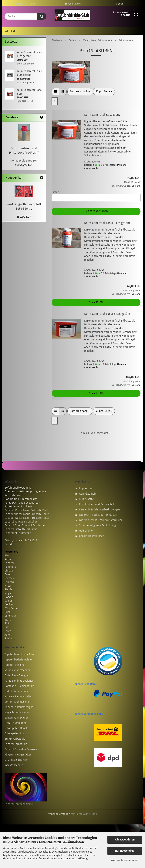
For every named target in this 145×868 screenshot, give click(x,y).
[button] (56, 92)
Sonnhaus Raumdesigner (19, 707)
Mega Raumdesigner (17, 712)
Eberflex (9, 578)
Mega (8, 593)
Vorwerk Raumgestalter (19, 697)
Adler (8, 635)
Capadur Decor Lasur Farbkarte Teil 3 (27, 518)
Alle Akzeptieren (125, 840)
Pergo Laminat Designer (19, 681)
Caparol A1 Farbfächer (18, 533)
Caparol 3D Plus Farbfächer (21, 522)
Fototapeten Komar (16, 734)
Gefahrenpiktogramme (18, 488)
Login (120, 4)
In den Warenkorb (96, 211)
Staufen (9, 590)
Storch (8, 620)
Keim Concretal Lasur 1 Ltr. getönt (107, 223)
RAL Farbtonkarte (15, 495)
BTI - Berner (12, 608)
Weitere (10, 31)
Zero (7, 574)
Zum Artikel (96, 302)
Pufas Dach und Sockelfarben (22, 503)
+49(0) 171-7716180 (25, 4)
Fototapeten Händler (17, 728)
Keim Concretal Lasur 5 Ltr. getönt (107, 314)
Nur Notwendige (125, 851)
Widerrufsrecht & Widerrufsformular (101, 520)
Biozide (9, 544)
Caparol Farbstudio (16, 744)
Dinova (9, 571)
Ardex (8, 559)
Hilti (7, 627)
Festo (8, 631)
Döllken (9, 605)
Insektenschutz (14, 765)
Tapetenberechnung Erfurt (20, 654)
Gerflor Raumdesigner (18, 702)
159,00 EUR (24, 217)
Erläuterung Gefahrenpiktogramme (25, 491)
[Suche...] (42, 16)
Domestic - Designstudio (19, 686)
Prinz (7, 612)
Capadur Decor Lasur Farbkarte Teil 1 (27, 510)
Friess (8, 586)
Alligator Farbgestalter (18, 755)
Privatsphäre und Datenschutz (97, 504)
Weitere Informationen (125, 860)
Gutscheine (86, 531)
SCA (7, 623)
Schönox (10, 639)
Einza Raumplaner (15, 723)
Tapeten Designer (15, 665)
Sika (7, 556)
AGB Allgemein (88, 494)
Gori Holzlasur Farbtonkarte (21, 499)
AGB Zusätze (86, 499)
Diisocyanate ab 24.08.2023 (21, 540)
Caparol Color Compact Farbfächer (25, 525)
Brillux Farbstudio (15, 739)
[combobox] (80, 92)
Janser (8, 601)
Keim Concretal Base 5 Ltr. (102, 115)
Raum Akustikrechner (17, 670)
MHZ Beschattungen (16, 760)
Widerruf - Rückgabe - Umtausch (99, 515)
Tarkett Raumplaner (16, 691)
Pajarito (9, 582)
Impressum (86, 488)
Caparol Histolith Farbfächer (21, 529)
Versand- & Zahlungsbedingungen (99, 510)
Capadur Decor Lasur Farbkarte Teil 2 (27, 514)
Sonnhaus (10, 616)
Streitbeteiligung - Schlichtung (97, 525)
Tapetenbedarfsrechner (19, 660)
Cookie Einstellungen (92, 536)
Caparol (9, 563)
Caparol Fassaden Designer (21, 749)
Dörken (9, 597)
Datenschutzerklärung (75, 858)
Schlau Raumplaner (16, 718)
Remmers (10, 567)
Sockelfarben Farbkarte (19, 507)
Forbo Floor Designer (17, 675)
